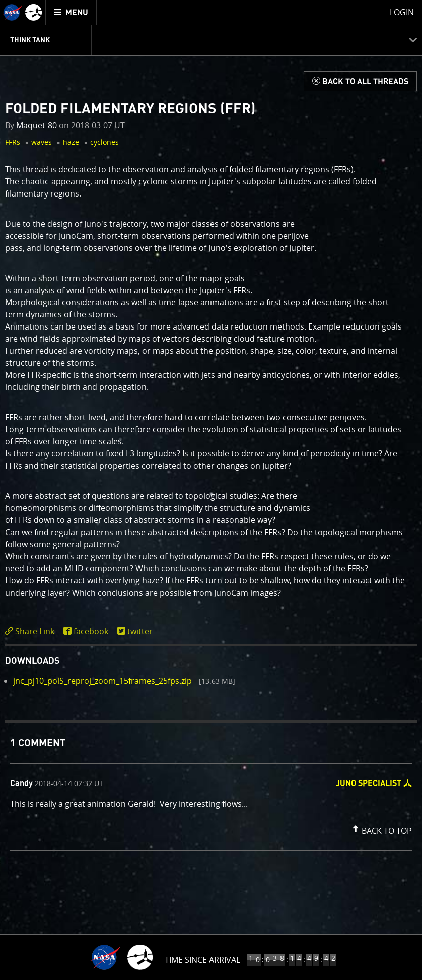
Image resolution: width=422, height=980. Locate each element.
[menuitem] (71, 12)
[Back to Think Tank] (360, 81)
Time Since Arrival (202, 960)
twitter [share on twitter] (140, 631)
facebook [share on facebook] (91, 631)
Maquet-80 (37, 125)
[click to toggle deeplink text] (32, 632)
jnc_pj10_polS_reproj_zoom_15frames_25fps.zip (102, 681)
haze (71, 142)
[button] (381, 829)
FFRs (13, 142)
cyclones (104, 142)
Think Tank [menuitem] (30, 40)
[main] (211, 490)
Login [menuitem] (402, 12)
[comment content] (211, 805)
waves (42, 142)
